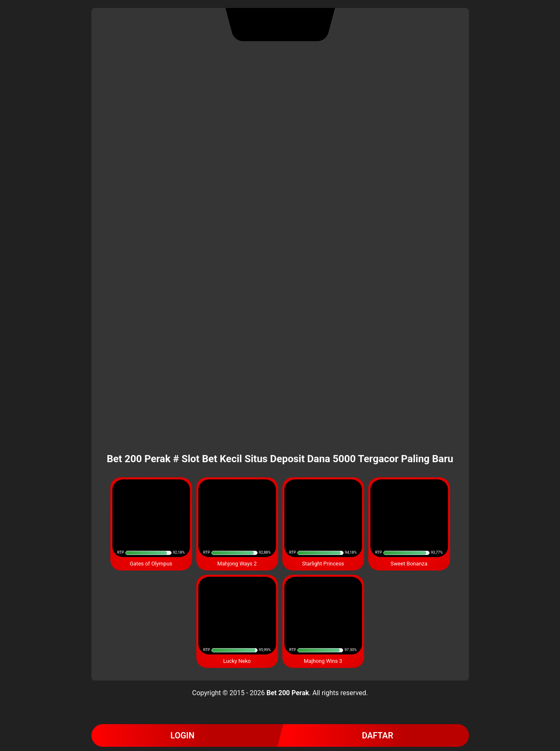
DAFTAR (378, 735)
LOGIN (182, 735)
